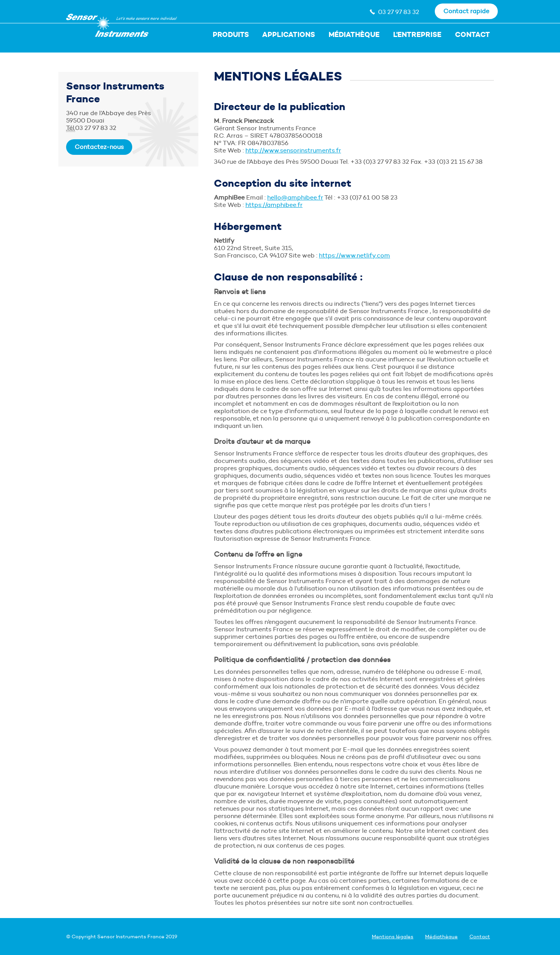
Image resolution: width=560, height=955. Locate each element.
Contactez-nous (99, 147)
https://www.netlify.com (354, 255)
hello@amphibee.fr (295, 197)
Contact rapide (466, 11)
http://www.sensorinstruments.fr (293, 150)
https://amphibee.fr (274, 205)
